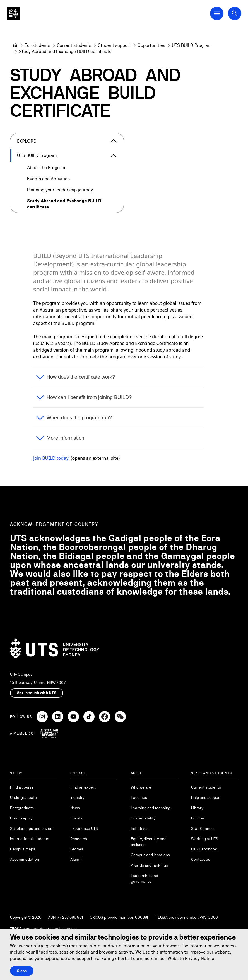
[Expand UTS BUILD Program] (114, 155)
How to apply (21, 818)
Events (76, 818)
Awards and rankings (149, 865)
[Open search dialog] (235, 13)
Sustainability (143, 818)
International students (30, 839)
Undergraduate (23, 797)
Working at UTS (205, 839)
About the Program (46, 168)
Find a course (22, 787)
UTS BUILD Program (37, 155)
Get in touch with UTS (37, 693)
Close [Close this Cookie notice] (22, 971)
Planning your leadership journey (60, 190)
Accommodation (25, 859)
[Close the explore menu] (114, 141)
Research (79, 839)
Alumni (76, 859)
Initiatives (140, 828)
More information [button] (65, 438)
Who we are (141, 787)
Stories (77, 849)
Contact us (201, 859)
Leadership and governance (145, 878)
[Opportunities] (151, 45)
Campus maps (23, 849)
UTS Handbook (204, 849)
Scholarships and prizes (31, 828)
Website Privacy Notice (191, 958)
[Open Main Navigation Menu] (217, 13)
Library (197, 808)
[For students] (37, 45)
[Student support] (114, 45)
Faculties (139, 797)
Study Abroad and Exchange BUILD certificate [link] (65, 51)
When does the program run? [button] (79, 418)
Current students (206, 787)
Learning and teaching (151, 808)
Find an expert (83, 787)
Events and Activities (48, 179)
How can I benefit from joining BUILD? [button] (89, 397)
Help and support (206, 797)
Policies (198, 818)
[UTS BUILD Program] (192, 45)
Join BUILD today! (51, 458)
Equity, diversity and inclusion (149, 842)
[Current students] (74, 45)
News (75, 808)
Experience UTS (84, 828)
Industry (77, 797)
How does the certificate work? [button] (81, 377)
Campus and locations (150, 855)
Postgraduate (22, 808)
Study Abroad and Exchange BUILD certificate (64, 204)
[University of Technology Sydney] (15, 45)
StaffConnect (203, 828)
